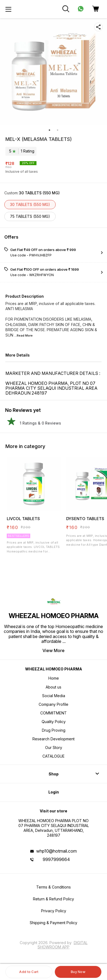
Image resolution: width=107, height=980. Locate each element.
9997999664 (56, 859)
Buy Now (78, 972)
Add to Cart (29, 972)
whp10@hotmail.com (56, 851)
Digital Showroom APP (63, 945)
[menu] (8, 9)
